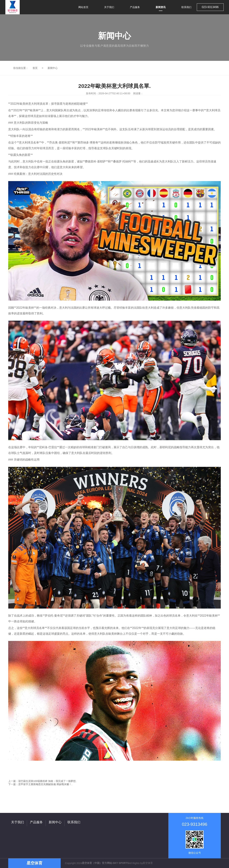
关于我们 (18, 822)
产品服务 (36, 822)
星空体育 (148, 863)
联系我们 (74, 822)
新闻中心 (53, 68)
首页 (35, 68)
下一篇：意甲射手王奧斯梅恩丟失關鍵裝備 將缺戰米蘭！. (40, 784)
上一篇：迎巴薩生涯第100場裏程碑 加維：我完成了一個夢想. (42, 781)
